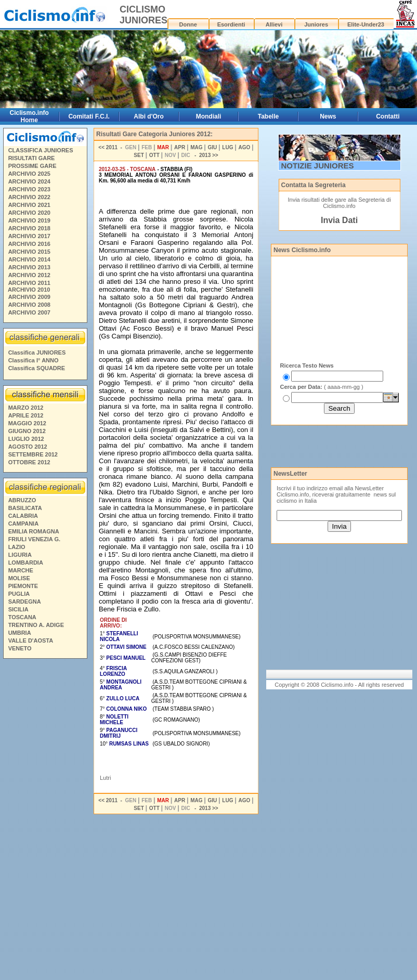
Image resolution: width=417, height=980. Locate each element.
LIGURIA (20, 555)
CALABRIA (23, 516)
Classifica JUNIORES (37, 352)
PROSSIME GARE (32, 166)
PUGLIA (19, 594)
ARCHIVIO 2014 (29, 259)
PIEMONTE (23, 586)
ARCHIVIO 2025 (29, 174)
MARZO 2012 (26, 408)
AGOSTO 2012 (28, 447)
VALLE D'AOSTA (31, 641)
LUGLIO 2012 (26, 439)
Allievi (274, 24)
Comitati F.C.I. (89, 116)
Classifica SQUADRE (37, 368)
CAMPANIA (23, 524)
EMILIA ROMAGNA (34, 531)
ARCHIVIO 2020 (29, 213)
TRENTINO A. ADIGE (36, 625)
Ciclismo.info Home (29, 116)
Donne (188, 24)
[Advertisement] (45, 821)
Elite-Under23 (366, 24)
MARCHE (21, 570)
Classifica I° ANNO (34, 360)
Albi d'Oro (149, 116)
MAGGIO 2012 (27, 423)
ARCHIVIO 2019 (29, 220)
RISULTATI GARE (32, 158)
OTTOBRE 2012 (29, 462)
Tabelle (268, 116)
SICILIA (18, 609)
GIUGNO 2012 (27, 431)
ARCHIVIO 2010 (29, 290)
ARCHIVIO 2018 (29, 228)
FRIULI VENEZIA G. (34, 539)
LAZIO (17, 547)
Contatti (388, 116)
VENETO (20, 648)
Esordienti (231, 24)
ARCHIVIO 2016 (29, 244)
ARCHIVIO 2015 (29, 252)
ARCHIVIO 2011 (29, 283)
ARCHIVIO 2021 (29, 205)
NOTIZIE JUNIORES (318, 166)
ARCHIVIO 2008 (29, 305)
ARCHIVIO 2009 (29, 297)
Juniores (316, 24)
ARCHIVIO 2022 (29, 197)
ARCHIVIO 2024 (29, 181)
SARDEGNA (25, 602)
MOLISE (19, 578)
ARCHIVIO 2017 (29, 236)
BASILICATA (25, 508)
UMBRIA (20, 633)
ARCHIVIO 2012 (29, 275)
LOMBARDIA (26, 563)
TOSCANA (22, 617)
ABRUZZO (22, 500)
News (328, 116)
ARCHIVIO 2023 (29, 189)
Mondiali (209, 116)
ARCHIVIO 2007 (29, 312)
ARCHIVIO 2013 (29, 267)
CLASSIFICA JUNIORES (41, 150)
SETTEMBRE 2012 (33, 454)
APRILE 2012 (26, 415)
